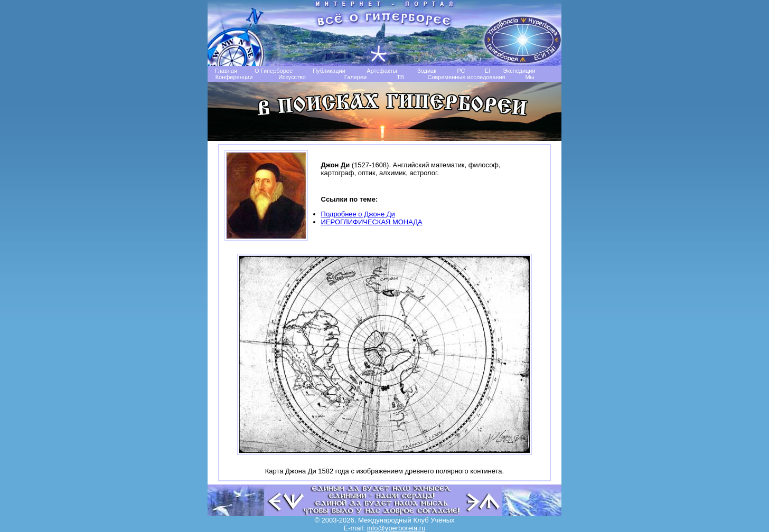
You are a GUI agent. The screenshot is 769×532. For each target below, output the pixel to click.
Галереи (355, 77)
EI (487, 71)
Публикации (329, 71)
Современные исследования (466, 77)
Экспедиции (519, 71)
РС (461, 71)
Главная (226, 71)
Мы (529, 77)
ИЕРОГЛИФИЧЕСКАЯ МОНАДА (372, 222)
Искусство (292, 77)
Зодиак (427, 71)
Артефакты (382, 71)
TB (400, 77)
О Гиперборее (274, 71)
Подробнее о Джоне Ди (358, 214)
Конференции (234, 77)
